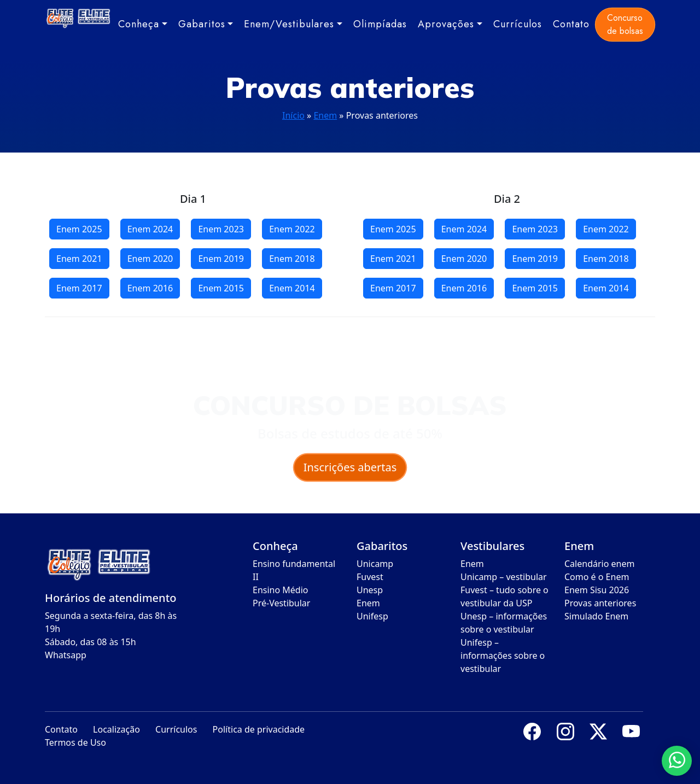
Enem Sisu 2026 (597, 590)
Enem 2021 (79, 259)
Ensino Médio (281, 590)
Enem (325, 115)
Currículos (518, 24)
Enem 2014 (292, 288)
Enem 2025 (79, 229)
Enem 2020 (150, 259)
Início (293, 115)
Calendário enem (599, 564)
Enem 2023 (221, 229)
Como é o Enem (597, 577)
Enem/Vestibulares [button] (289, 24)
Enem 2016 (150, 288)
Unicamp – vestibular (504, 577)
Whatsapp (66, 655)
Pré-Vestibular (281, 603)
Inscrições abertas (350, 467)
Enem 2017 (79, 288)
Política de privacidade (259, 729)
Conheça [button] (139, 24)
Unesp (370, 590)
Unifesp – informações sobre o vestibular (503, 656)
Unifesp (372, 616)
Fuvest (370, 577)
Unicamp (375, 564)
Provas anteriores (600, 603)
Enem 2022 (292, 229)
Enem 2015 (221, 288)
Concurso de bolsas (625, 24)
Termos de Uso (75, 742)
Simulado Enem (596, 616)
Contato (571, 24)
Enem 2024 (150, 229)
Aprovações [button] (446, 24)
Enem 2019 (221, 259)
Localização (116, 729)
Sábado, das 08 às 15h (91, 642)
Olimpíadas (380, 24)
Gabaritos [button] (202, 24)
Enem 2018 (292, 259)
